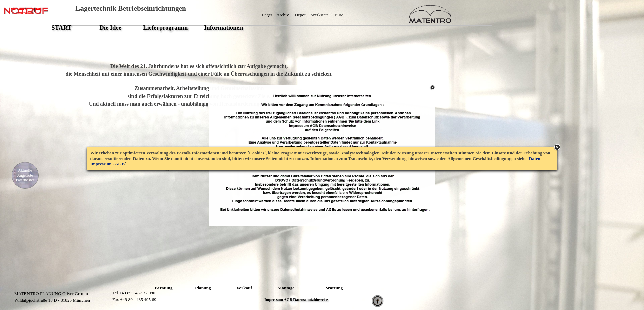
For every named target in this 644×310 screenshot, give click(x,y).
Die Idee (110, 28)
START (61, 28)
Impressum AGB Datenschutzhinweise (296, 300)
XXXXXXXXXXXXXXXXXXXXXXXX (199, 193)
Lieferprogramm (165, 28)
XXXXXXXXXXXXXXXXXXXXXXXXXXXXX (315, 21)
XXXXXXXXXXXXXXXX (104, 297)
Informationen (223, 28)
